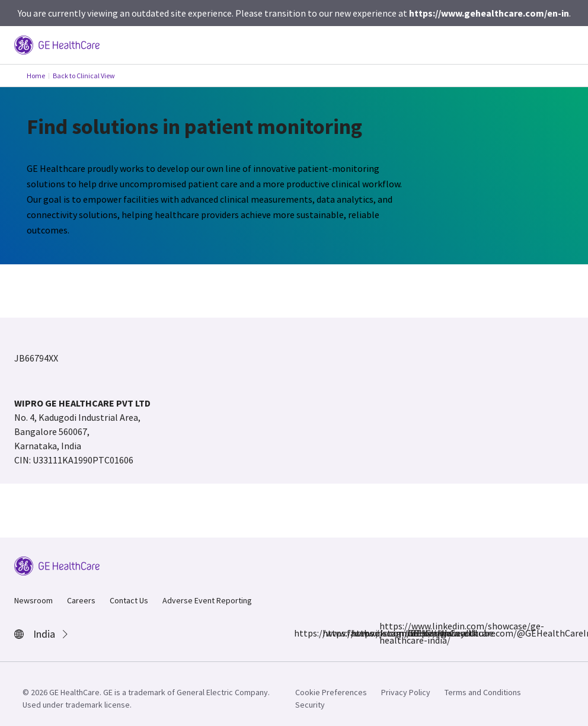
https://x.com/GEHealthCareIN (358, 633)
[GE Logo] (57, 44)
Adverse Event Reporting (207, 600)
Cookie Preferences (331, 692)
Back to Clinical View (84, 76)
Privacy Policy (406, 692)
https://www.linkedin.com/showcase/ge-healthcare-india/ (386, 633)
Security (310, 705)
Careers (81, 600)
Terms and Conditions (483, 692)
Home (36, 76)
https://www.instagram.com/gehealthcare (330, 633)
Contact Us (129, 600)
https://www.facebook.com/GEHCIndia (301, 633)
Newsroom (33, 600)
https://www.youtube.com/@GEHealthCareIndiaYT (415, 633)
